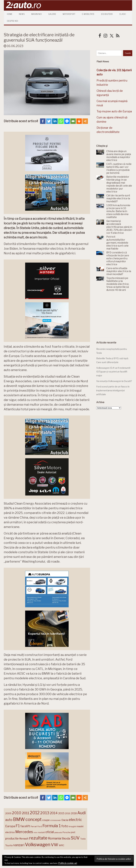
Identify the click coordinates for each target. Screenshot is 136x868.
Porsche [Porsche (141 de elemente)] (66, 832)
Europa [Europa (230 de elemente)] (10, 826)
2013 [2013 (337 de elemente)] (45, 813)
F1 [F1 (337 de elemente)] (18, 826)
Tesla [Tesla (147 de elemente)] (83, 839)
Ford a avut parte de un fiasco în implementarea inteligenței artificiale (113, 390)
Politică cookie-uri (68, 863)
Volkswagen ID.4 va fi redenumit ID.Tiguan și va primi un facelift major (113, 372)
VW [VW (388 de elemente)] (55, 845)
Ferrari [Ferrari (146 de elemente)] (34, 826)
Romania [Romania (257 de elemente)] (54, 838)
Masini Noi (36, 14)
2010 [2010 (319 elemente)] (17, 813)
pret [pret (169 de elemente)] (73, 832)
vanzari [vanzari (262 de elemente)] (19, 845)
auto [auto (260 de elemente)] (9, 820)
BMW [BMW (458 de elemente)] (19, 819)
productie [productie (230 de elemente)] (12, 838)
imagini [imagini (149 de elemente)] (72, 826)
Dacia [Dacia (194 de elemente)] (65, 820)
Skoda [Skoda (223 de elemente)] (66, 838)
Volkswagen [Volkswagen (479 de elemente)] (38, 845)
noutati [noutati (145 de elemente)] (41, 832)
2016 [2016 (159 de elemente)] (68, 813)
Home (10, 14)
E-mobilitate (88, 14)
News (22, 14)
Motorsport (69, 14)
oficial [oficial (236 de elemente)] (50, 832)
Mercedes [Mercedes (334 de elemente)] (24, 832)
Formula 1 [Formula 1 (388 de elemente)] (52, 826)
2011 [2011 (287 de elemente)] (26, 813)
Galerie (52, 14)
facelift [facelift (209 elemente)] (25, 826)
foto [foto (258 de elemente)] (65, 826)
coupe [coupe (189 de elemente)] (46, 820)
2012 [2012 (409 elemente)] (35, 813)
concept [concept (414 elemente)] (34, 819)
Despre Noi (12, 21)
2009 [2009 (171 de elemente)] (8, 813)
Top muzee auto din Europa (114, 111)
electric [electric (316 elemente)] (75, 820)
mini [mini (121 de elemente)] (35, 833)
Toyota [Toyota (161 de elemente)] (9, 845)
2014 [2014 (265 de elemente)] (54, 813)
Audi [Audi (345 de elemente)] (82, 813)
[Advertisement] (116, 316)
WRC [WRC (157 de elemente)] (62, 845)
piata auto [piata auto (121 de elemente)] (58, 833)
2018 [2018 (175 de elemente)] (74, 813)
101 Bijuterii (107, 14)
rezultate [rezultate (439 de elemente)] (38, 838)
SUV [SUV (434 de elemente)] (75, 838)
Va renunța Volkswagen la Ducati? (114, 381)
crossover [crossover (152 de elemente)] (56, 820)
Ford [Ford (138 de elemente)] (40, 826)
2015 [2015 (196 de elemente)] (61, 813)
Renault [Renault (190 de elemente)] (24, 839)
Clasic (123, 14)
